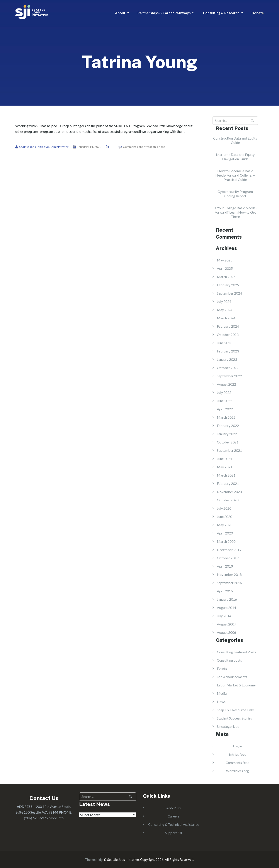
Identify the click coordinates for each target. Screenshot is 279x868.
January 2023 (227, 359)
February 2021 (228, 483)
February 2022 (228, 426)
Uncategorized (228, 726)
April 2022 (225, 409)
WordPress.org (237, 771)
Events (222, 668)
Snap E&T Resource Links (236, 710)
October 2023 (228, 335)
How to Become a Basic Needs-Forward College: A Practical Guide (235, 175)
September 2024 (229, 293)
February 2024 (228, 326)
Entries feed (237, 754)
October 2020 (228, 500)
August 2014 (226, 608)
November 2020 (229, 492)
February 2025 (228, 285)
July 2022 (224, 392)
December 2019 (229, 550)
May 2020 (225, 525)
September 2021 (229, 450)
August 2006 (226, 632)
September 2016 (229, 583)
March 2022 (226, 417)
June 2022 (225, 401)
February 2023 (228, 351)
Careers (174, 816)
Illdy (99, 860)
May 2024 (225, 310)
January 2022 (227, 434)
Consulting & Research (221, 13)
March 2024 (226, 318)
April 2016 (225, 591)
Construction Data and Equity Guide (235, 140)
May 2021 (225, 467)
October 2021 (228, 442)
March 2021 (226, 475)
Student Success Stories (234, 718)
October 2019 (228, 558)
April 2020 (225, 533)
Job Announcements (232, 677)
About (120, 13)
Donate (258, 13)
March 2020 (226, 541)
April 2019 (225, 566)
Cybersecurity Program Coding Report (235, 194)
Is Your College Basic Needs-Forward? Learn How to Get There (235, 212)
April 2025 (225, 268)
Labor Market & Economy (236, 685)
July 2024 (224, 301)
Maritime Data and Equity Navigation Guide (235, 157)
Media (222, 693)
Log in (237, 746)
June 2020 (225, 517)
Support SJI (174, 833)
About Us (174, 808)
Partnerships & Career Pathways (164, 13)
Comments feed (237, 763)
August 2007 (226, 624)
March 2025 (226, 277)
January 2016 (227, 599)
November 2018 (229, 574)
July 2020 (224, 508)
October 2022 (228, 368)
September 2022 (229, 376)
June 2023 (225, 343)
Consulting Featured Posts (236, 652)
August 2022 (226, 384)
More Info (56, 818)
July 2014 (224, 616)
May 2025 (225, 260)
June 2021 (225, 459)
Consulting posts (229, 660)
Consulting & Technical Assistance (174, 824)
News (221, 702)
